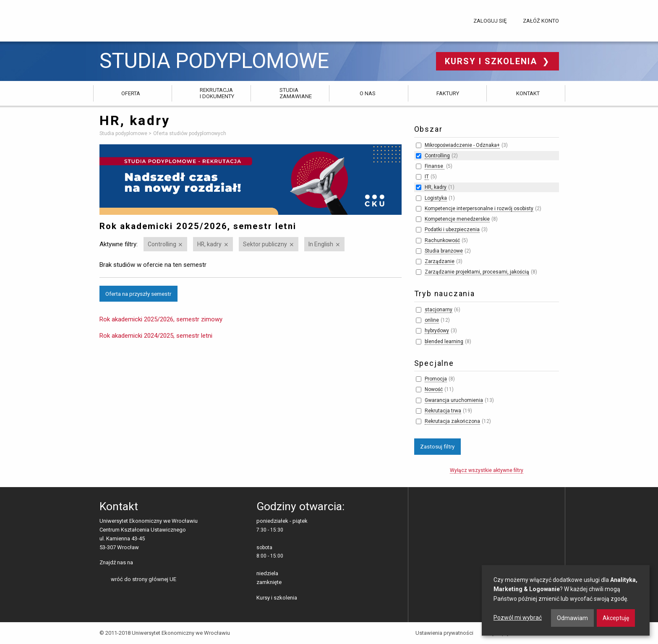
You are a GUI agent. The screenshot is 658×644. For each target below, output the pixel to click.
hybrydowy (437, 331)
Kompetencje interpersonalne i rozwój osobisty (479, 209)
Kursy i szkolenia (492, 61)
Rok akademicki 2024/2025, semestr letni (156, 336)
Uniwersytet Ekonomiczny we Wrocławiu (141, 19)
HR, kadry (209, 244)
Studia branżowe (444, 251)
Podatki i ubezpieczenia (452, 229)
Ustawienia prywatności (444, 633)
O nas (368, 93)
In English (321, 244)
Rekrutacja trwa (443, 411)
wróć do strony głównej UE (144, 579)
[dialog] (566, 600)
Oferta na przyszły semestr (138, 294)
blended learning (444, 342)
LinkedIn (154, 563)
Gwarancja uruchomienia (454, 400)
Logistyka (436, 198)
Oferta (131, 93)
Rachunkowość (442, 240)
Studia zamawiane (296, 93)
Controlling (162, 244)
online (432, 320)
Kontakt (528, 93)
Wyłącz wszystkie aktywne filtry (487, 470)
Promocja (436, 379)
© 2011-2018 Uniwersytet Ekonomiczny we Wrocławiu (165, 633)
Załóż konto (541, 21)
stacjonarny (439, 310)
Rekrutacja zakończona (452, 421)
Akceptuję (616, 618)
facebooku (141, 563)
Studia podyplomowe (214, 61)
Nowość (434, 389)
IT (427, 177)
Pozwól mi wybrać (518, 618)
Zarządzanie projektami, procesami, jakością (477, 272)
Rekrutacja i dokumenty (217, 93)
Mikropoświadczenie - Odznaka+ (462, 145)
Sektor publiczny (265, 244)
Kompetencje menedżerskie (457, 219)
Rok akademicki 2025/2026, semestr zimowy (161, 319)
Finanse (435, 166)
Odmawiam (572, 618)
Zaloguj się (490, 21)
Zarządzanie (440, 261)
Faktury (448, 93)
